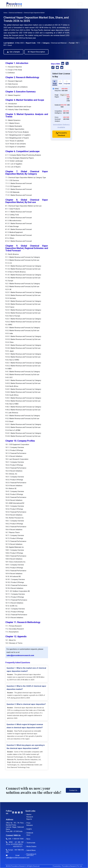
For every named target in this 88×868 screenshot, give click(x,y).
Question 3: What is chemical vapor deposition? (26, 704)
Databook (58, 105)
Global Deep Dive (58, 90)
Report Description (36, 52)
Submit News (31, 850)
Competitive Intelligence (58, 112)
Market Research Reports (30, 817)
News (28, 839)
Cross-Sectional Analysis (58, 119)
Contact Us (73, 790)
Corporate (67, 83)
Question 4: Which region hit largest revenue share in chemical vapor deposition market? (25, 726)
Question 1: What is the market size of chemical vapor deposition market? (26, 670)
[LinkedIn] (63, 64)
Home (5, 13)
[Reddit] (62, 68)
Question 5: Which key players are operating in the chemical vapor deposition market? (26, 747)
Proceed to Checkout (61, 134)
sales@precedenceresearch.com (20, 655)
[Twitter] (67, 64)
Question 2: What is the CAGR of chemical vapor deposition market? (26, 688)
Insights (29, 829)
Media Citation (31, 846)
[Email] (58, 68)
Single (55, 83)
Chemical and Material (16, 13)
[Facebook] (53, 68)
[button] (80, 4)
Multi (60, 83)
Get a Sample (13, 52)
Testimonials (31, 843)
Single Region (61, 96)
